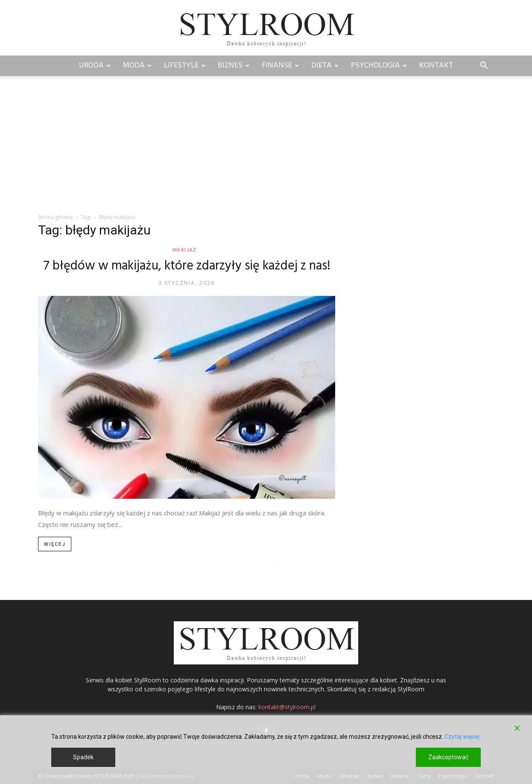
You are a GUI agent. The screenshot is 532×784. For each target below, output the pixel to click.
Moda (137, 66)
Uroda (95, 66)
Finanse (280, 66)
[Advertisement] (266, 149)
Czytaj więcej (462, 737)
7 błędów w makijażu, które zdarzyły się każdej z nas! (187, 266)
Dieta (325, 66)
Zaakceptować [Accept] (448, 757)
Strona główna (55, 217)
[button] (484, 66)
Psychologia (379, 66)
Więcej (55, 544)
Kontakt (436, 66)
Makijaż (184, 250)
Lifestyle (185, 66)
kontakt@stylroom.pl (287, 707)
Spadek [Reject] (83, 757)
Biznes (234, 66)
